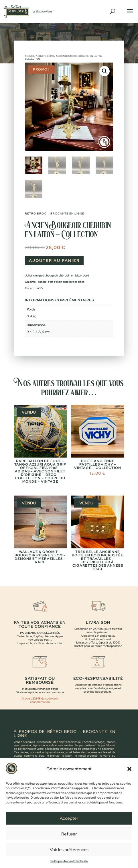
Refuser (69, 843)
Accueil (30, 56)
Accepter (69, 827)
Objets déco (46, 56)
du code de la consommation (44, 700)
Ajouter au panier (54, 260)
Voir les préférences (69, 858)
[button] (129, 778)
